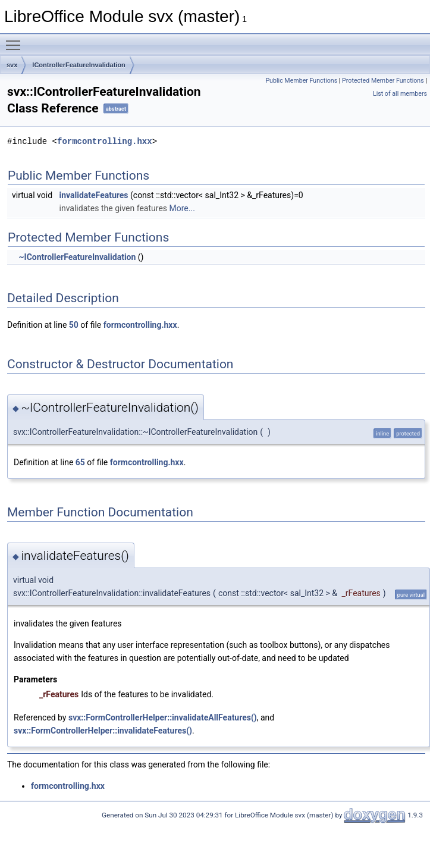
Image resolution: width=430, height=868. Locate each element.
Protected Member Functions (383, 81)
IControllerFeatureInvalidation (79, 65)
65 (80, 462)
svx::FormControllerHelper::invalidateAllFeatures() (163, 717)
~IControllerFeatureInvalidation (77, 257)
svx (12, 65)
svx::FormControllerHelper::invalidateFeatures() (103, 731)
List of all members (400, 94)
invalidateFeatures (94, 195)
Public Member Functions (301, 81)
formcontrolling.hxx (105, 141)
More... (182, 208)
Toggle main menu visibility (16, 40)
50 (74, 325)
